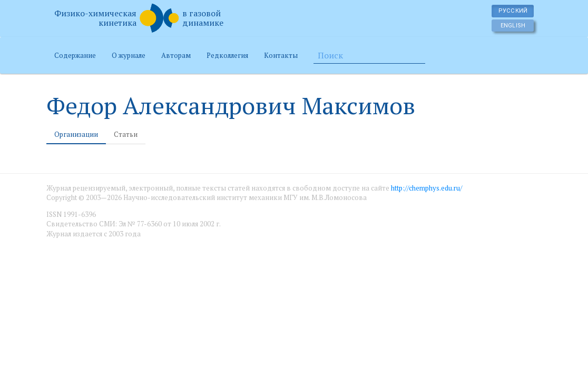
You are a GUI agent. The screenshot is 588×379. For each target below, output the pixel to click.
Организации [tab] (76, 134)
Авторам (176, 55)
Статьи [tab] (126, 134)
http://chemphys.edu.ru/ (427, 188)
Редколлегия (227, 55)
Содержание (75, 55)
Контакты (281, 55)
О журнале (129, 55)
